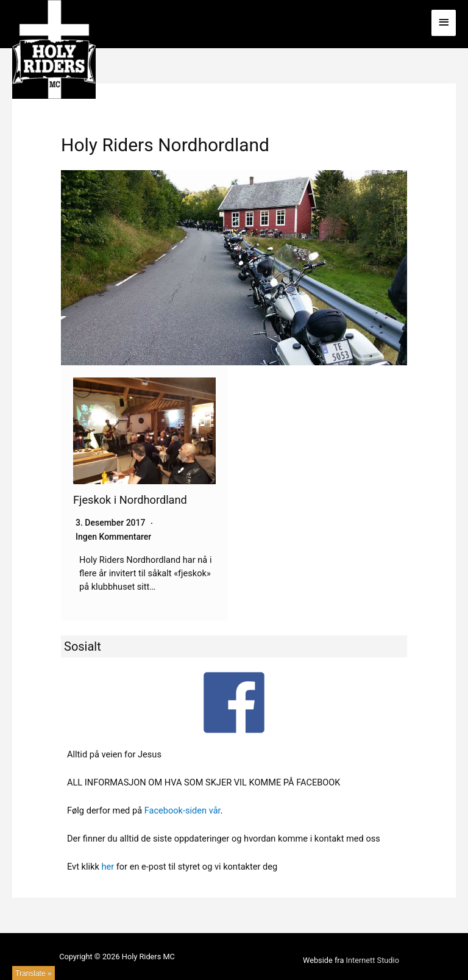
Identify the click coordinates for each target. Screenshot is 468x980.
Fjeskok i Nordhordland (130, 500)
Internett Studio (373, 960)
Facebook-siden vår (183, 810)
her (108, 867)
